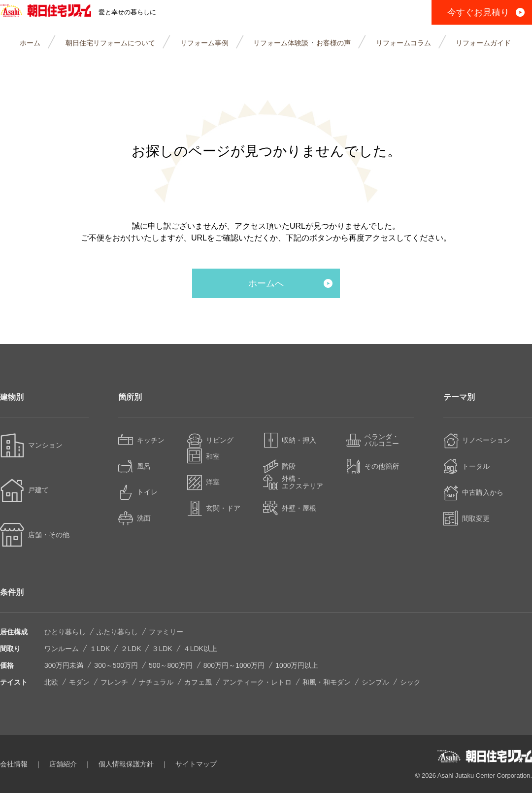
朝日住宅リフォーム (55, 12)
